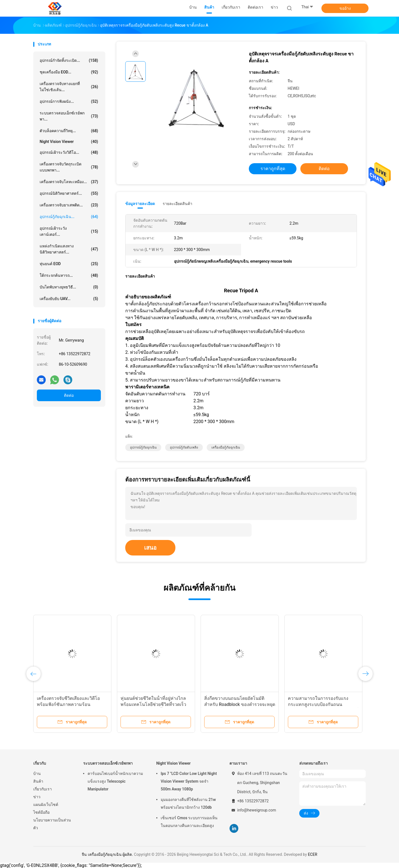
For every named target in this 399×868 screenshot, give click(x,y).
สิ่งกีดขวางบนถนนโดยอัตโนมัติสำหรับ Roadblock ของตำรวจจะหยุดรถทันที (240, 704)
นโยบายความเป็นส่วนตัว (52, 824)
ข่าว (37, 797)
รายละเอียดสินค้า (177, 204)
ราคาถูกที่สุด (273, 169)
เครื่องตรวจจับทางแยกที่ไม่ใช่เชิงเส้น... (69, 87)
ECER (313, 854)
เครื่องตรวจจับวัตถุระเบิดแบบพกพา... (69, 167)
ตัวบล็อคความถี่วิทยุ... (69, 131)
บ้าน (37, 774)
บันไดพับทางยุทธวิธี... (69, 287)
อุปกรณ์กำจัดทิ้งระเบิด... (69, 60)
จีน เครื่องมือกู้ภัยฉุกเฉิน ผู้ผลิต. (108, 854)
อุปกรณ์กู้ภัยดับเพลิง (184, 447)
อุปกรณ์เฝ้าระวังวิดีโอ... (69, 152)
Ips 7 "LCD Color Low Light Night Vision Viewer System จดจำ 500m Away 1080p (189, 781)
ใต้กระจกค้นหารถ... (69, 275)
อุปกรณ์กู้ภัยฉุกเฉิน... (69, 217)
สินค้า (38, 781)
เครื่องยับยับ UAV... (69, 299)
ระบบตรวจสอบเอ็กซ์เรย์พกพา (108, 763)
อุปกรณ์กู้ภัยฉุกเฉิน (143, 447)
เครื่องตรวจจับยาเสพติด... (69, 205)
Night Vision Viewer (69, 142)
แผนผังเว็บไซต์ (46, 805)
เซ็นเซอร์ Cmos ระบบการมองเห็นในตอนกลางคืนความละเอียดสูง (189, 822)
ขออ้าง (345, 8)
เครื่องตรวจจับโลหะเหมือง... (69, 182)
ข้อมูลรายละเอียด (140, 204)
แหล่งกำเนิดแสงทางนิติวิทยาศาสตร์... (69, 249)
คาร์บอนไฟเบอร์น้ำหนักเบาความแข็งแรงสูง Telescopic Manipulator (115, 781)
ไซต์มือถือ (41, 812)
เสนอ (150, 548)
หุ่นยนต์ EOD (69, 264)
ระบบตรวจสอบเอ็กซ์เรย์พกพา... (69, 116)
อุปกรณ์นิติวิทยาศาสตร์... (69, 193)
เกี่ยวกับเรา (43, 789)
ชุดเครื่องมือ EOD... (69, 72)
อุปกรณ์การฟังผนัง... (69, 101)
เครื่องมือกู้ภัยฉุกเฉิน (226, 447)
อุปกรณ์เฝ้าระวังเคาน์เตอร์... (69, 231)
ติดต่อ (69, 395)
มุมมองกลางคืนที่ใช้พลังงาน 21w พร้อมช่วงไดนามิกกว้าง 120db (188, 803)
